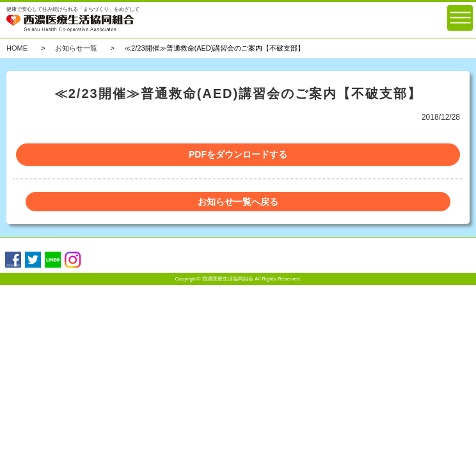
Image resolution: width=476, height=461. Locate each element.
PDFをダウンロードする (238, 154)
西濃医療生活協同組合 (228, 279)
